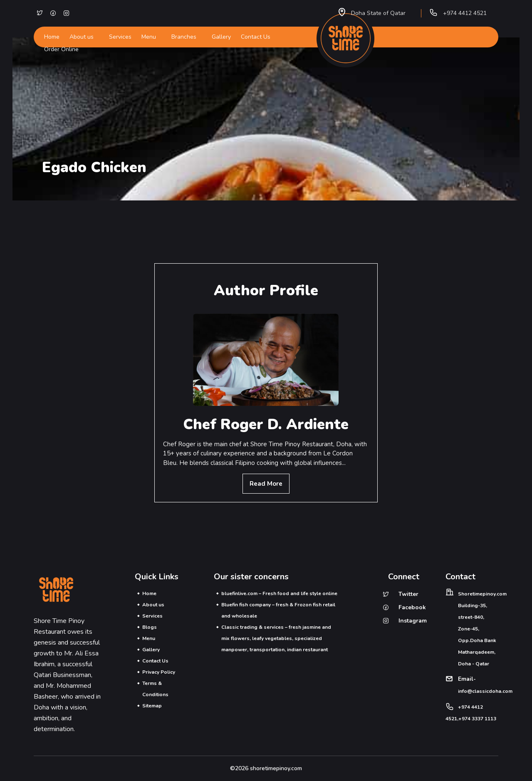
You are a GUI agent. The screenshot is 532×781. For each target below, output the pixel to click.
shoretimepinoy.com (276, 768)
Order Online (61, 49)
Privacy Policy (160, 672)
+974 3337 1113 (477, 719)
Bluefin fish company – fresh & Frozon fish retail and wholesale (279, 610)
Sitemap (153, 706)
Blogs (150, 627)
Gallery (221, 37)
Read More (266, 484)
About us (82, 37)
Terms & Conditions (156, 689)
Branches (184, 37)
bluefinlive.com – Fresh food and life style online (280, 593)
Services (120, 37)
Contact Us (256, 37)
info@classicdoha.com (485, 691)
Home (52, 37)
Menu (149, 37)
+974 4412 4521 (465, 13)
